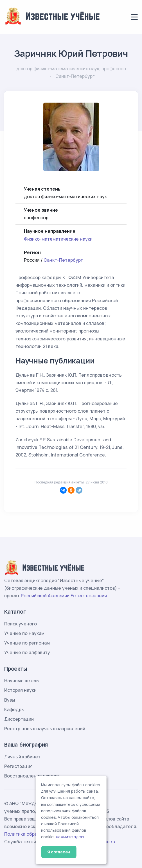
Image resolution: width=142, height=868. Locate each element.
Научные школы (22, 681)
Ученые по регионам (27, 643)
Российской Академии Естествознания (64, 596)
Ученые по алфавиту (27, 652)
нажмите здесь (71, 837)
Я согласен (59, 852)
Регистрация (18, 766)
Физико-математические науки (58, 239)
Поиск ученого (21, 624)
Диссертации (19, 719)
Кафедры (14, 709)
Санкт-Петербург (63, 260)
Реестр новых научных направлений (45, 729)
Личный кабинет (22, 757)
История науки (20, 690)
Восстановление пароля (31, 776)
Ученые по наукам (24, 633)
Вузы (10, 700)
